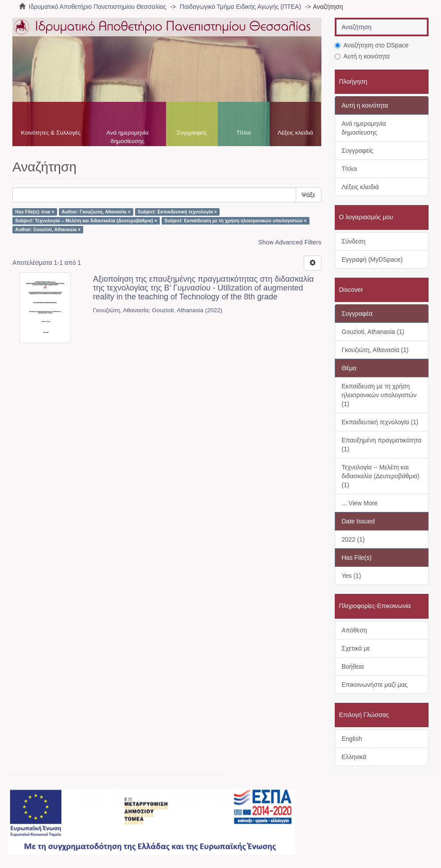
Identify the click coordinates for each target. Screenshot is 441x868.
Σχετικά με (356, 648)
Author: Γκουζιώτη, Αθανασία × (96, 212)
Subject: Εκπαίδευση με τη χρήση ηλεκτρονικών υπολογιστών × (235, 221)
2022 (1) (353, 539)
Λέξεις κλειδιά (295, 133)
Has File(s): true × (35, 212)
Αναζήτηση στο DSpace (372, 45)
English (352, 739)
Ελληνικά (354, 757)
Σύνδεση (354, 241)
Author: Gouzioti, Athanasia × (48, 229)
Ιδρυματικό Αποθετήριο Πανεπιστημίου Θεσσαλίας (98, 7)
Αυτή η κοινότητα (362, 56)
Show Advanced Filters (290, 242)
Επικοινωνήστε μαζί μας (375, 685)
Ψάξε (309, 195)
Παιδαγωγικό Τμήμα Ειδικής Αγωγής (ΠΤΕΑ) (240, 7)
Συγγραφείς (192, 133)
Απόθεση (354, 630)
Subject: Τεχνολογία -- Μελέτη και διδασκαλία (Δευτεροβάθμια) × (86, 221)
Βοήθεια (353, 666)
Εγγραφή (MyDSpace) (372, 260)
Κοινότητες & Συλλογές (51, 133)
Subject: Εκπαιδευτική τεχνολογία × (177, 212)
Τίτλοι (243, 133)
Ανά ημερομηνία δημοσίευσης (127, 137)
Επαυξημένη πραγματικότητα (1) (382, 445)
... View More (360, 503)
